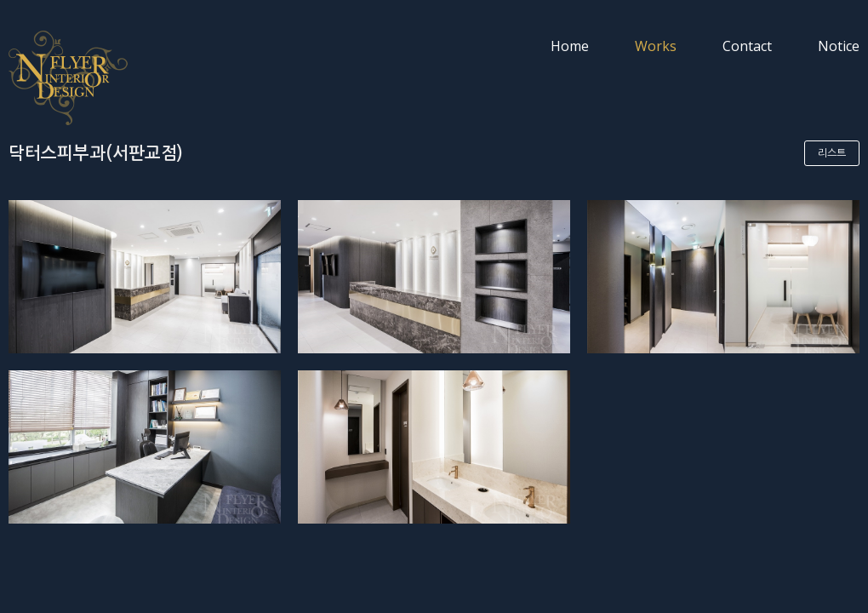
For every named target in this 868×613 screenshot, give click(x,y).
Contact (747, 46)
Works (656, 46)
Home (570, 46)
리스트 (832, 153)
